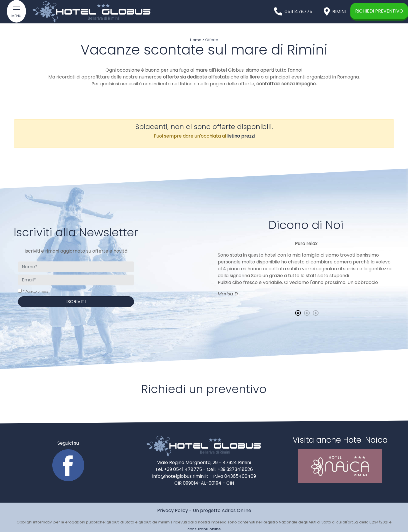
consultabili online (204, 529)
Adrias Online (236, 510)
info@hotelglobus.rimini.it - (183, 476)
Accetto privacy (37, 292)
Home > (197, 40)
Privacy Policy (173, 510)
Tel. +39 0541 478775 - (181, 469)
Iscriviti (76, 302)
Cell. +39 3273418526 (230, 469)
